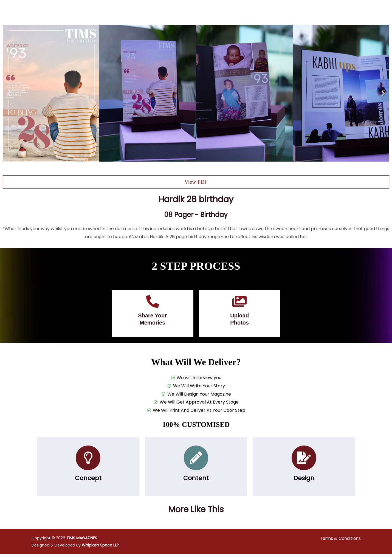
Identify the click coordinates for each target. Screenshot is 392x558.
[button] (9, 93)
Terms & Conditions (340, 542)
